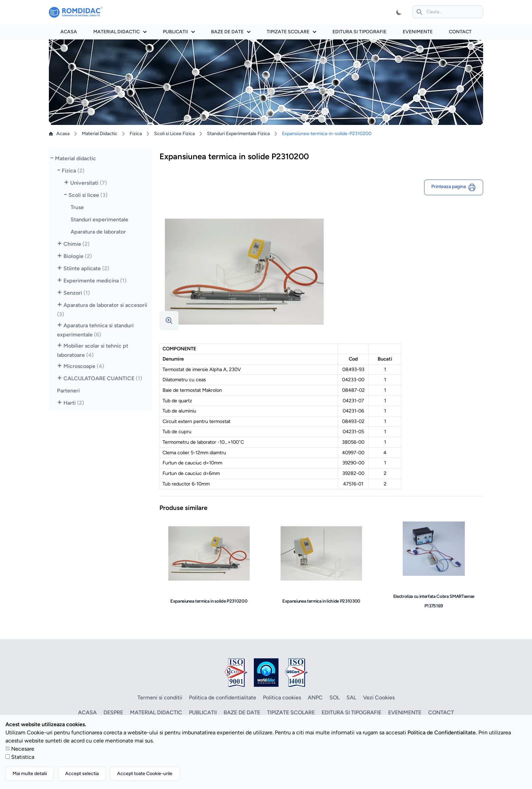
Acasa (69, 32)
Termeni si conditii (160, 698)
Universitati (89, 183)
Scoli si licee (88, 195)
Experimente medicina (95, 281)
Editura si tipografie (359, 32)
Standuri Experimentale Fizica (238, 134)
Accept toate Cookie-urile (145, 774)
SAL (351, 698)
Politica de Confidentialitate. (442, 732)
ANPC (315, 698)
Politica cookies (282, 698)
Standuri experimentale (99, 219)
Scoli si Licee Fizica (174, 134)
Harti (74, 403)
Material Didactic (100, 134)
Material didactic (120, 32)
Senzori (77, 293)
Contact (460, 32)
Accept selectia (82, 774)
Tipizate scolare (291, 32)
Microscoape (84, 366)
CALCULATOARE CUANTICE (103, 378)
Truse (77, 207)
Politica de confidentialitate (223, 698)
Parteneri (68, 391)
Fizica (136, 134)
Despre (113, 712)
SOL (335, 698)
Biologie (78, 256)
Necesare (23, 749)
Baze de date (231, 32)
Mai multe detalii (30, 774)
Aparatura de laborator (98, 232)
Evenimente (418, 32)
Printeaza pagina (454, 187)
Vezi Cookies (379, 698)
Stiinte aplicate (86, 268)
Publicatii (179, 32)
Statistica (23, 757)
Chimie (77, 244)
